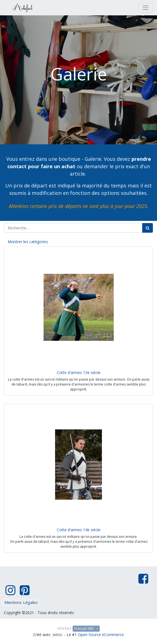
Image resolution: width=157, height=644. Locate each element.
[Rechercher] (148, 228)
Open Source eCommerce (101, 635)
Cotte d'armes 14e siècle (79, 530)
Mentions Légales (21, 602)
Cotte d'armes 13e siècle (79, 372)
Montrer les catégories (28, 242)
